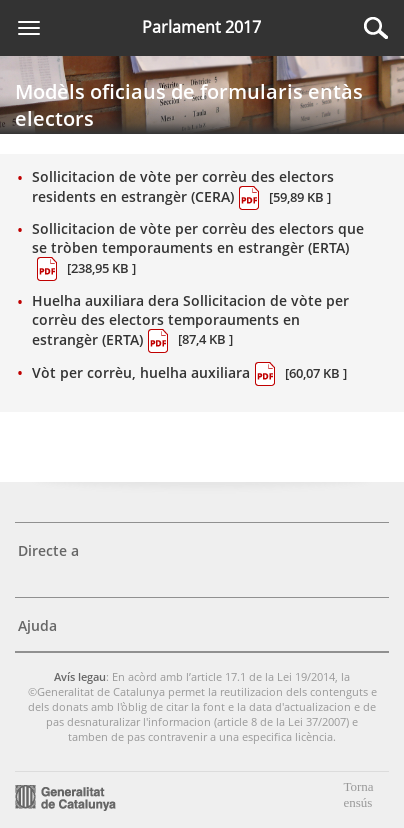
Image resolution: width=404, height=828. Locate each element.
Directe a (48, 550)
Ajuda (37, 625)
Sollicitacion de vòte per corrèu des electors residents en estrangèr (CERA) (183, 188)
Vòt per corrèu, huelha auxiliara (189, 374)
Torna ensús (358, 794)
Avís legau (80, 676)
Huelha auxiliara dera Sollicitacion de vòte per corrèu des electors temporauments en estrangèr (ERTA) (190, 322)
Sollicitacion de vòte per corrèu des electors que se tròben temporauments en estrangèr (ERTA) (198, 250)
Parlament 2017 (201, 27)
